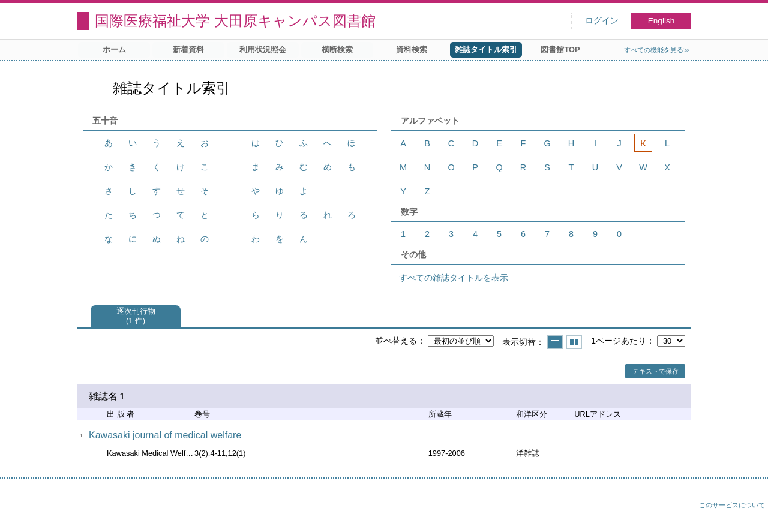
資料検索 (412, 49)
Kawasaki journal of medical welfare (165, 435)
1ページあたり (619, 341)
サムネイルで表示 (574, 342)
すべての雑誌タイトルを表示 (454, 278)
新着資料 (188, 49)
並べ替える (396, 341)
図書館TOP (560, 49)
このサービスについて (732, 505)
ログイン (602, 21)
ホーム (114, 49)
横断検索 (337, 49)
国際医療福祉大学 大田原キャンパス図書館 (235, 21)
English (661, 21)
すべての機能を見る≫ (657, 50)
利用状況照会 (263, 49)
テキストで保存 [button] (655, 371)
